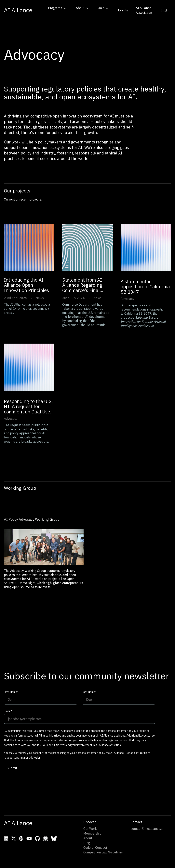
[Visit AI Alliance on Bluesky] (54, 838)
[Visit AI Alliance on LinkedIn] (6, 838)
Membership (92, 833)
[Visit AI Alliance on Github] (37, 838)
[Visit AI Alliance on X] (14, 838)
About (88, 838)
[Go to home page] (18, 10)
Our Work (90, 829)
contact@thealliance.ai (147, 829)
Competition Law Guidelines (103, 852)
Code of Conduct (95, 848)
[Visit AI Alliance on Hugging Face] (46, 838)
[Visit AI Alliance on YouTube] (29, 838)
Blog (87, 843)
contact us (141, 753)
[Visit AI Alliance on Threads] (21, 838)
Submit (12, 768)
